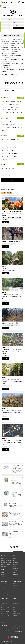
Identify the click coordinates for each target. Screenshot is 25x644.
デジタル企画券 (15, 569)
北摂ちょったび (4, 590)
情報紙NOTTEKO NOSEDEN (6, 592)
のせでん (7, 2)
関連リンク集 (15, 628)
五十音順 (10, 193)
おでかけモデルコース (18, 28)
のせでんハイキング (6, 19)
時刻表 (3, 570)
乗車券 (14, 556)
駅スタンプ (3, 605)
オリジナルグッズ (5, 601)
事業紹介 (14, 609)
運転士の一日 (4, 622)
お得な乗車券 (15, 562)
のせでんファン (4, 599)
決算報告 (14, 611)
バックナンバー (5, 22)
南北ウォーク (5, 28)
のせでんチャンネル (5, 615)
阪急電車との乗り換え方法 (6, 560)
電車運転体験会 (4, 603)
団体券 (14, 573)
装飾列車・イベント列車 (6, 562)
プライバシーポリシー (17, 624)
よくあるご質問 (17, 25)
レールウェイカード (16, 577)
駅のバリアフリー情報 (6, 564)
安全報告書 (15, 615)
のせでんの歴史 (4, 609)
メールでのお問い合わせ (6, 630)
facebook (8, 547)
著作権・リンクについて (17, 622)
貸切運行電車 (15, 588)
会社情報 (14, 599)
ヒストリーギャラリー (6, 607)
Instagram (14, 547)
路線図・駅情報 (4, 558)
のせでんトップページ (5, 6)
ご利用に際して (15, 620)
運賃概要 (14, 558)
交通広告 (14, 584)
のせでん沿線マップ (5, 594)
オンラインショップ (5, 613)
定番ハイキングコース (18, 22)
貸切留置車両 (15, 586)
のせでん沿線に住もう (17, 631)
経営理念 (14, 607)
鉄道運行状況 (4, 572)
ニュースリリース (16, 601)
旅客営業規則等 (4, 567)
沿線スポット (4, 588)
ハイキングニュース (17, 19)
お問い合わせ (4, 626)
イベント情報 (4, 584)
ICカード (14, 567)
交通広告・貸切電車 (17, 581)
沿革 (13, 605)
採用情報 (3, 620)
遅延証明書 (3, 574)
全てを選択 (20, 98)
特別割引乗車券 (15, 575)
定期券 (14, 560)
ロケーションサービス (17, 590)
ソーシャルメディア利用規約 (18, 626)
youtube (17, 547)
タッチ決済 (15, 571)
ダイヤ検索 (3, 576)
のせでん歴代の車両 (5, 611)
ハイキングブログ (6, 25)
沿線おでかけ (13, 6)
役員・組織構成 (15, 603)
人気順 (4, 193)
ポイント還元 (15, 564)
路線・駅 (3, 556)
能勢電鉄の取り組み (16, 613)
